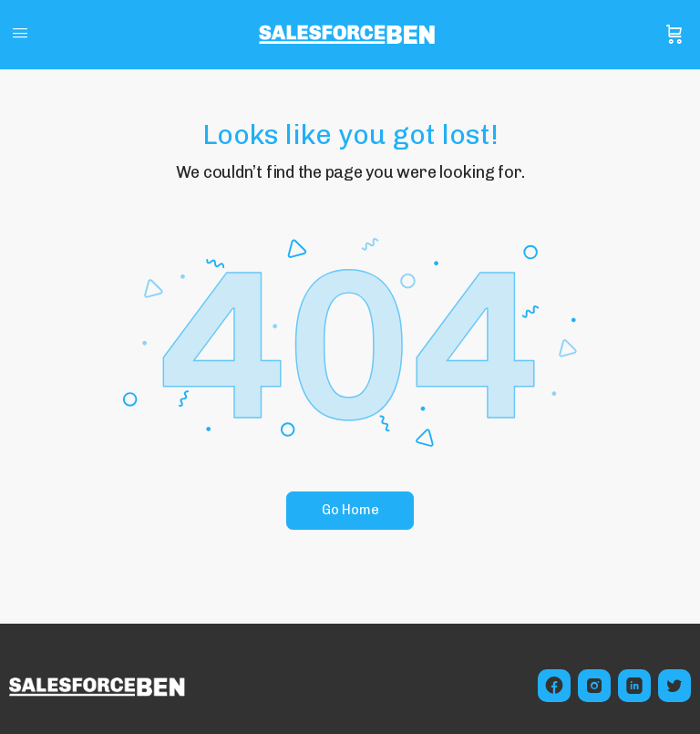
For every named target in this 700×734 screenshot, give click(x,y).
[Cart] (674, 35)
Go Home (350, 510)
